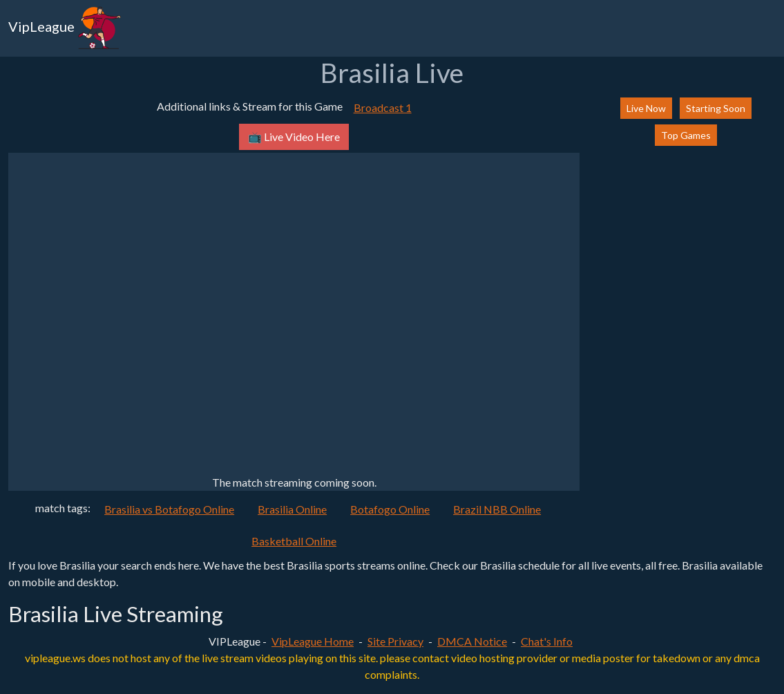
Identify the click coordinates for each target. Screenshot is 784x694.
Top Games (686, 135)
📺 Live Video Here (294, 137)
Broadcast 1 (383, 107)
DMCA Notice (472, 641)
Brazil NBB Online (497, 509)
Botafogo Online (390, 509)
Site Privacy (395, 641)
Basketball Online (294, 541)
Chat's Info (547, 641)
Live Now (646, 108)
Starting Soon (716, 108)
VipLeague (65, 28)
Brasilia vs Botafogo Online (169, 509)
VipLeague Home (313, 641)
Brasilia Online (292, 509)
